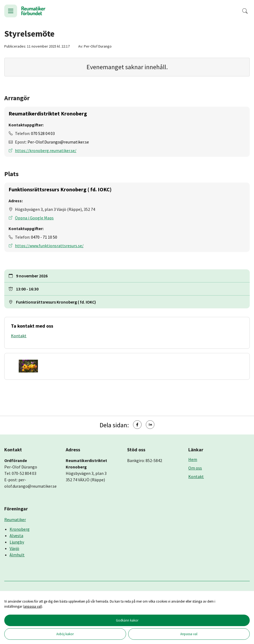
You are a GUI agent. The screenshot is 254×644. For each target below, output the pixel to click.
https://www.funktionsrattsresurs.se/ (49, 246)
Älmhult (17, 555)
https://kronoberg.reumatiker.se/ (46, 150)
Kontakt (19, 336)
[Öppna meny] (11, 11)
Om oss (195, 468)
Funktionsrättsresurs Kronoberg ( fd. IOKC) (60, 189)
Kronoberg (20, 529)
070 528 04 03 (43, 133)
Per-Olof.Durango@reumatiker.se (58, 142)
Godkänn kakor (127, 620)
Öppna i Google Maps (34, 218)
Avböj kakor (65, 634)
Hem (193, 459)
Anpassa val (189, 634)
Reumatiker (15, 519)
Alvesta (16, 536)
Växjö (14, 548)
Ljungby (17, 542)
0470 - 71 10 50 (44, 237)
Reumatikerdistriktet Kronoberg (48, 113)
